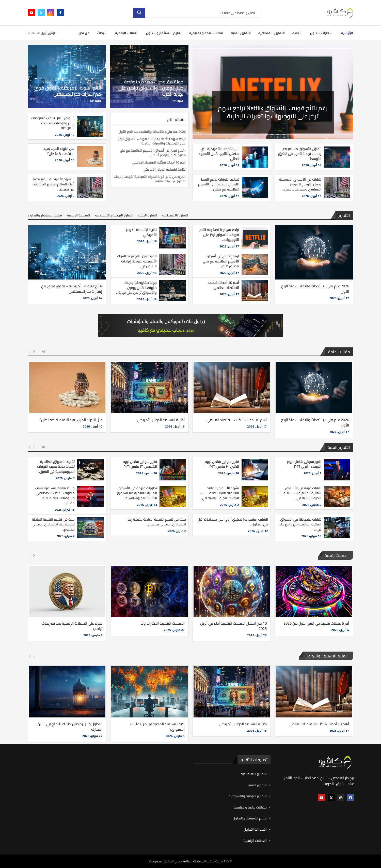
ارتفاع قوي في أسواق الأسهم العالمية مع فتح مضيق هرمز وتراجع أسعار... (153, 153)
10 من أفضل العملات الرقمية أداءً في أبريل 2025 (233, 626)
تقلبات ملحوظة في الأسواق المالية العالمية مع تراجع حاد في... (300, 524)
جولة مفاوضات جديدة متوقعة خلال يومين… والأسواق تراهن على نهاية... (136, 288)
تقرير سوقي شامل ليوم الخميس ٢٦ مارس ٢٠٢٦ (140, 464)
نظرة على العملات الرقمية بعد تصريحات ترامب (72, 626)
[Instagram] (51, 13)
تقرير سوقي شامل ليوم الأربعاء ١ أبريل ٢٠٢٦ (304, 464)
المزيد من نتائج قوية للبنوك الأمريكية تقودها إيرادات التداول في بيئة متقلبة (150, 179)
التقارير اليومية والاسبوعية (114, 215)
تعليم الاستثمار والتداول (164, 33)
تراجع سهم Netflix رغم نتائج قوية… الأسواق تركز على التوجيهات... (219, 235)
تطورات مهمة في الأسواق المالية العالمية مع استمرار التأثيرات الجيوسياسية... (137, 493)
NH (174, 101)
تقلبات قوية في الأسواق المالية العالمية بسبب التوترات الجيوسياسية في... (299, 493)
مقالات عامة (339, 352)
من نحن (84, 33)
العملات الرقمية (127, 33)
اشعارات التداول (322, 33)
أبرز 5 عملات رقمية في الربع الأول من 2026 (316, 623)
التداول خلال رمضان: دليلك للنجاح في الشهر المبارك (69, 727)
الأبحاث (102, 33)
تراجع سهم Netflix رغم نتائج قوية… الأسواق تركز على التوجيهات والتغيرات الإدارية (152, 141)
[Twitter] (41, 13)
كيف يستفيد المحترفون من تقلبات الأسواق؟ (157, 727)
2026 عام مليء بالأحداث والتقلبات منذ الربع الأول (273, 112)
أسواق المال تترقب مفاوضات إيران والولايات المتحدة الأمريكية (53, 123)
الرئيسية (347, 33)
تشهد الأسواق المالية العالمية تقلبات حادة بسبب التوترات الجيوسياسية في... (219, 493)
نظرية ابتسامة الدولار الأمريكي (164, 169)
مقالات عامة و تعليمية (206, 33)
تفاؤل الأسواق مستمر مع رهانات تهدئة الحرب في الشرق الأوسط (300, 154)
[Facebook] (60, 13)
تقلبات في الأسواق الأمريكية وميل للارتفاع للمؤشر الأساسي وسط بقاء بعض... (300, 184)
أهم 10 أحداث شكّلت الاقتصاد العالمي (159, 162)
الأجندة (297, 33)
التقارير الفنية (241, 33)
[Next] (34, 352)
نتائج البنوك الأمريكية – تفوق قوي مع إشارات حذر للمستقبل (68, 91)
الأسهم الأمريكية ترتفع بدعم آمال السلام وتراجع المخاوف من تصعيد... (53, 184)
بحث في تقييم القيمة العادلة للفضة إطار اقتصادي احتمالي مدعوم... (156, 522)
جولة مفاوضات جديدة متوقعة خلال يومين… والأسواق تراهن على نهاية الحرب (151, 88)
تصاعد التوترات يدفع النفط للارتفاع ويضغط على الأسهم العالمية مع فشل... (219, 184)
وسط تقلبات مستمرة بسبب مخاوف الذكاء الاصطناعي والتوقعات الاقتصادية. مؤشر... (55, 496)
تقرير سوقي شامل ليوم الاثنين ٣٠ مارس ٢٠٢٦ (222, 464)
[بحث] (197, 13)
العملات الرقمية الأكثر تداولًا (163, 623)
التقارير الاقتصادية (272, 33)
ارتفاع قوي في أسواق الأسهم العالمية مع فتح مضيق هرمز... (221, 261)
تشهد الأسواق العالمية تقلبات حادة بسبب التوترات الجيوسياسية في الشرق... (56, 467)
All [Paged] (44, 351)
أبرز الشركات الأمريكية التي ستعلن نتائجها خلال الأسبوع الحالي (219, 154)
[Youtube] (31, 13)
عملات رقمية (336, 555)
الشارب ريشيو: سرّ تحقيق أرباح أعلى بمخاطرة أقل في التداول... (233, 522)
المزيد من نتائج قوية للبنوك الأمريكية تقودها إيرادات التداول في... (137, 261)
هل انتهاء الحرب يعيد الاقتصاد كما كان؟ (59, 151)
